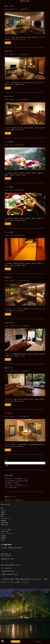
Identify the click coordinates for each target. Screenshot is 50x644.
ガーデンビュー (17, 326)
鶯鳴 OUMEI (9, 51)
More (8, 43)
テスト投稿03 (9, 142)
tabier (7, 9)
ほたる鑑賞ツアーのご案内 (12, 483)
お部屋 (12, 9)
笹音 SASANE (9, 97)
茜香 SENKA (9, 368)
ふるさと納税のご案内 (11, 487)
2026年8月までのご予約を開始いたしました (16, 479)
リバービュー (16, 9)
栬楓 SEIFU (8, 277)
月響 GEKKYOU (10, 323)
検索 (6, 461)
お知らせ (12, 145)
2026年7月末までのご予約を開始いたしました (17, 485)
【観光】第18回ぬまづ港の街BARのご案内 (16, 481)
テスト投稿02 (9, 187)
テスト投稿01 (9, 232)
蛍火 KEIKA (9, 413)
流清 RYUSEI (9, 6)
